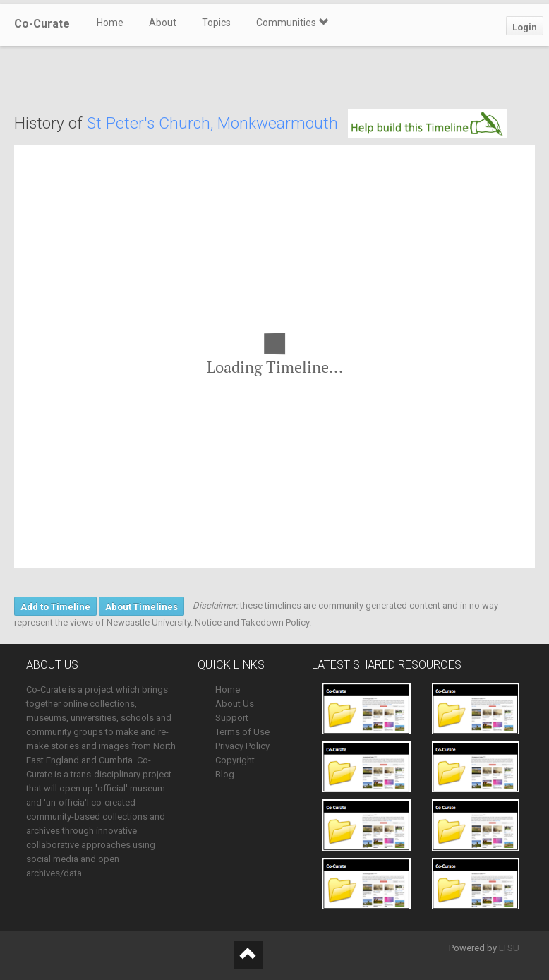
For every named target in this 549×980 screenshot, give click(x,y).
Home (110, 23)
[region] (274, 357)
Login (525, 27)
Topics (216, 23)
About (163, 23)
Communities (292, 23)
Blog (225, 774)
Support (232, 718)
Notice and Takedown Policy (252, 622)
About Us (235, 704)
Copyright (235, 760)
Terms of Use (242, 732)
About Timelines (141, 607)
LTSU (509, 948)
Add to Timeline (55, 607)
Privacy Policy (242, 746)
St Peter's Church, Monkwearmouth (212, 123)
